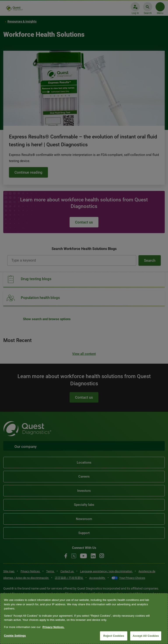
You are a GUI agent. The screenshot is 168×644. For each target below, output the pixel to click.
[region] (84, 619)
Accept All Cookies (146, 636)
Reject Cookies (114, 636)
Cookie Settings (15, 636)
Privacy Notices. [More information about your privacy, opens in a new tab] (53, 627)
